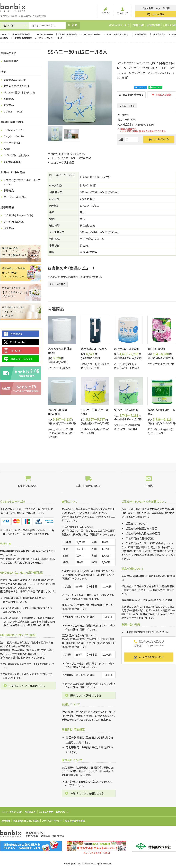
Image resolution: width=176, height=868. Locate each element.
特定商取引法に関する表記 (26, 821)
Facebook (16, 334)
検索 (73, 25)
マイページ (122, 11)
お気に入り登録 (162, 95)
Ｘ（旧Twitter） (18, 342)
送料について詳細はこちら (86, 695)
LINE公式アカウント (21, 359)
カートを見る (156, 14)
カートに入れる (159, 139)
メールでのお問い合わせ (149, 657)
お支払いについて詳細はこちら (27, 686)
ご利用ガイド (138, 25)
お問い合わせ (170, 25)
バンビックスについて (119, 25)
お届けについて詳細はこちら (87, 793)
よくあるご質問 (153, 25)
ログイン (105, 11)
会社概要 (6, 821)
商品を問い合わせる (131, 95)
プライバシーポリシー (52, 821)
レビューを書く (127, 106)
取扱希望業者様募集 (75, 821)
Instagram (16, 350)
